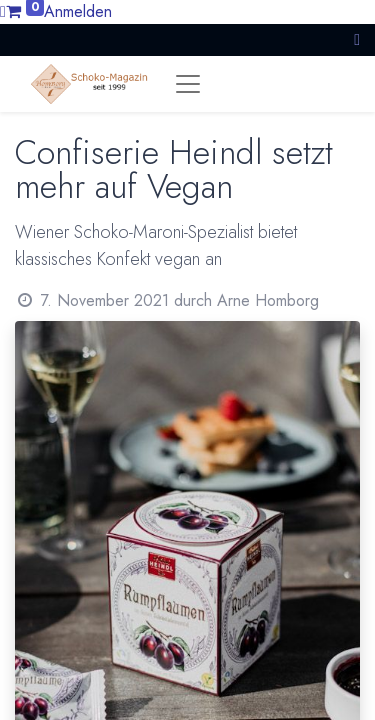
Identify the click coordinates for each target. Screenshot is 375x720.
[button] (357, 39)
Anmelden (78, 11)
